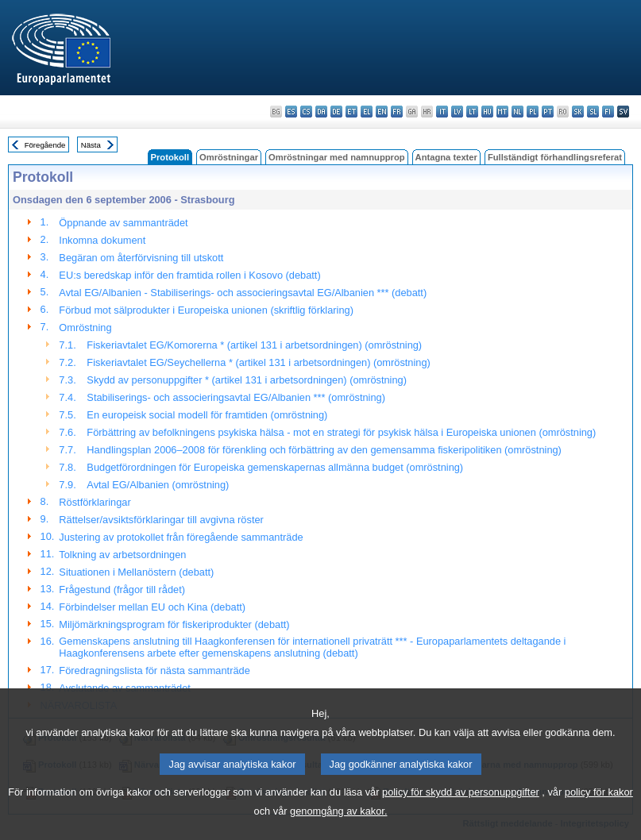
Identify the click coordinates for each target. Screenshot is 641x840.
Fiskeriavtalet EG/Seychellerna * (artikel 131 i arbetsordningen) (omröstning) (258, 362)
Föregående (45, 145)
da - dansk (321, 112)
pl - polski (533, 112)
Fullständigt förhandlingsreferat (555, 157)
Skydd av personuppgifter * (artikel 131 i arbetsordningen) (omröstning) (247, 380)
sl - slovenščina (593, 112)
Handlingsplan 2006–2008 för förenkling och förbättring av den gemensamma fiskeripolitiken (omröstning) (324, 450)
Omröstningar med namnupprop (337, 157)
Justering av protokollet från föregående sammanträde (181, 537)
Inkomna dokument (102, 240)
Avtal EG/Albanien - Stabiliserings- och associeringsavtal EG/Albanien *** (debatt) (243, 293)
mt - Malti (502, 112)
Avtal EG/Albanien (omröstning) (158, 485)
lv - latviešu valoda (457, 112)
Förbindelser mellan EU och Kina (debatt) (152, 607)
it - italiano (442, 112)
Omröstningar (229, 157)
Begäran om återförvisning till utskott (141, 258)
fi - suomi (608, 112)
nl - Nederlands (517, 112)
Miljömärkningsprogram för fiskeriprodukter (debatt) (174, 624)
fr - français (397, 112)
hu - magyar (487, 112)
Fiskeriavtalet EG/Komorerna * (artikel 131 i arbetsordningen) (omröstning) (254, 345)
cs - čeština (306, 112)
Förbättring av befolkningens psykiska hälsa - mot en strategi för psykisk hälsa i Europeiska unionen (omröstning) (341, 432)
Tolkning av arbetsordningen (122, 555)
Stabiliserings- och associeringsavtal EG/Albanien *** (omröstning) (236, 397)
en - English (382, 112)
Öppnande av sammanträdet (123, 223)
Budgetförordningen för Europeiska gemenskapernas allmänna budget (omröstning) (275, 467)
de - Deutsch (336, 112)
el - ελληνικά (367, 112)
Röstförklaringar (95, 502)
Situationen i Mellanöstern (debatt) (136, 572)
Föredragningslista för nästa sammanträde (154, 670)
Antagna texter (446, 157)
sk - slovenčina (578, 112)
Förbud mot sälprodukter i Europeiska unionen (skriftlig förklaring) (206, 310)
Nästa (91, 145)
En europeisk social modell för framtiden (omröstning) (207, 415)
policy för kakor (599, 812)
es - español (291, 112)
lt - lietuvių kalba (472, 112)
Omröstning (85, 328)
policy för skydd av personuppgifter (461, 812)
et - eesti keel (351, 112)
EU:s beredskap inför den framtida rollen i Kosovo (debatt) (189, 275)
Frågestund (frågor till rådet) (122, 590)
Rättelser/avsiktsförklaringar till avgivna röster (161, 520)
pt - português (548, 112)
